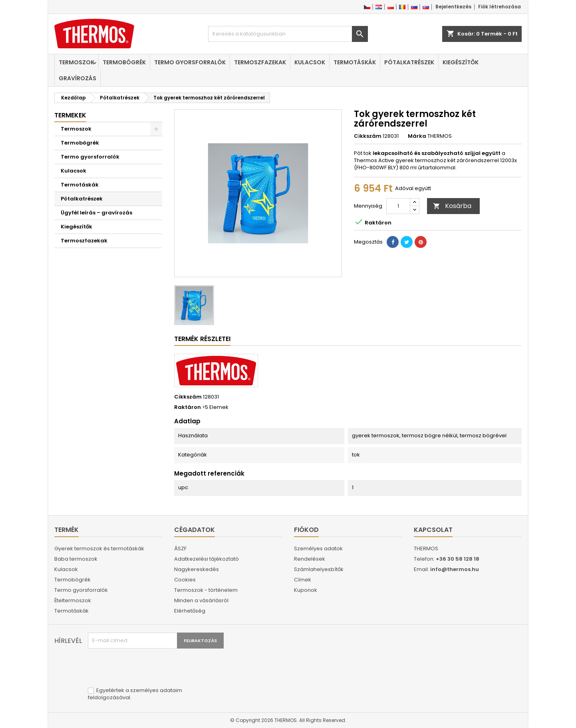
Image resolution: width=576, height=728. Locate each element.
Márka (417, 136)
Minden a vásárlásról (201, 600)
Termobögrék (124, 62)
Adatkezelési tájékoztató (207, 559)
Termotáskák (355, 62)
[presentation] (149, 668)
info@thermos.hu (455, 569)
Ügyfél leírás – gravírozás (96, 213)
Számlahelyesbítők (319, 569)
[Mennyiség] (398, 206)
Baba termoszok (76, 559)
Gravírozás (77, 78)
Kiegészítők (461, 62)
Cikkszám (368, 136)
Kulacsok (310, 62)
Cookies (185, 580)
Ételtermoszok (73, 600)
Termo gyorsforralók (190, 62)
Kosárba (452, 206)
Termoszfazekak (260, 62)
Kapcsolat (433, 530)
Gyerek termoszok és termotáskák (99, 548)
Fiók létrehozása (500, 7)
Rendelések (310, 559)
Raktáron (188, 407)
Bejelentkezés (453, 7)
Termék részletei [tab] (202, 339)
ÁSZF (180, 548)
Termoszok (76, 62)
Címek (303, 580)
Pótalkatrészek (409, 62)
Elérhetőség (190, 611)
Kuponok (306, 590)
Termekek (70, 115)
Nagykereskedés (197, 569)
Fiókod (306, 530)
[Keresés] (288, 34)
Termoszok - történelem (206, 590)
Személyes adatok (318, 548)
